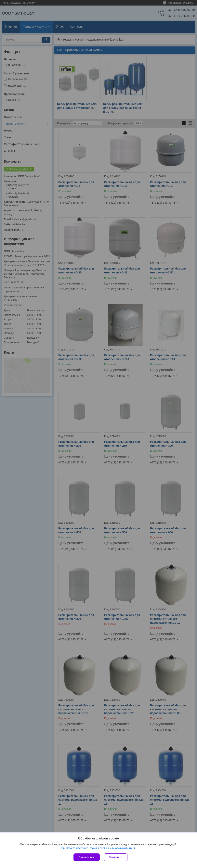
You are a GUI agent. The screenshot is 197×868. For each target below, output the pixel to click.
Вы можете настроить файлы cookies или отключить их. (97, 848)
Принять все (87, 857)
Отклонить (116, 857)
